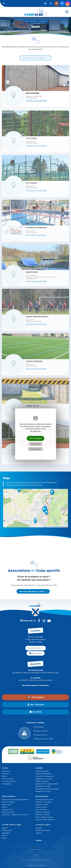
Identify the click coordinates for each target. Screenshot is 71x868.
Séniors (4, 807)
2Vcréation (41, 865)
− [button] (7, 496)
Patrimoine (6, 774)
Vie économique (7, 779)
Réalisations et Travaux (43, 791)
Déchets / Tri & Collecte (44, 802)
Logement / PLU (7, 810)
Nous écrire (35, 653)
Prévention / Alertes (42, 815)
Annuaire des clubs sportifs (34, 58)
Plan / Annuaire (36, 705)
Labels (4, 838)
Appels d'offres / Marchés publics (47, 784)
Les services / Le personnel (45, 776)
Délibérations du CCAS (43, 786)
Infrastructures (7, 830)
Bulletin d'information (43, 830)
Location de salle (41, 807)
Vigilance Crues (41, 735)
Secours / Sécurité (8, 812)
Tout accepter (36, 438)
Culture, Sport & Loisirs (11, 825)
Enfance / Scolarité (8, 802)
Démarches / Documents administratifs (15, 800)
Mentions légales (36, 850)
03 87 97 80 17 (36, 648)
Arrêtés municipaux (42, 781)
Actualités (35, 712)
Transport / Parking (42, 805)
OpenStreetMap (55, 526)
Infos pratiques (42, 796)
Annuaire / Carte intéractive (45, 820)
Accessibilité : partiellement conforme (36, 860)
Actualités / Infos (43, 825)
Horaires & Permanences (44, 774)
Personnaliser (36, 449)
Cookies (35, 855)
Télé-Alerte (40, 727)
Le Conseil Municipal (42, 771)
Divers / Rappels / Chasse (44, 817)
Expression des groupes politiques (47, 789)
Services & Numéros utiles (44, 800)
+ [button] (7, 492)
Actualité (39, 828)
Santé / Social (7, 805)
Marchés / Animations (43, 812)
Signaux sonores (42, 731)
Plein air (5, 835)
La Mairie (39, 768)
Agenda (5, 828)
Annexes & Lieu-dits (9, 781)
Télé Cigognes (36, 697)
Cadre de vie (6, 771)
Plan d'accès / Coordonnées (36, 101)
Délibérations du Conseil (44, 779)
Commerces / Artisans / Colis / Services (15, 815)
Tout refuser (35, 444)
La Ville (5, 768)
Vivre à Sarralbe (9, 796)
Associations (6, 833)
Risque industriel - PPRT (44, 739)
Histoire (4, 776)
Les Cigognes (6, 784)
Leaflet (45, 526)
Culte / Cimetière (41, 810)
